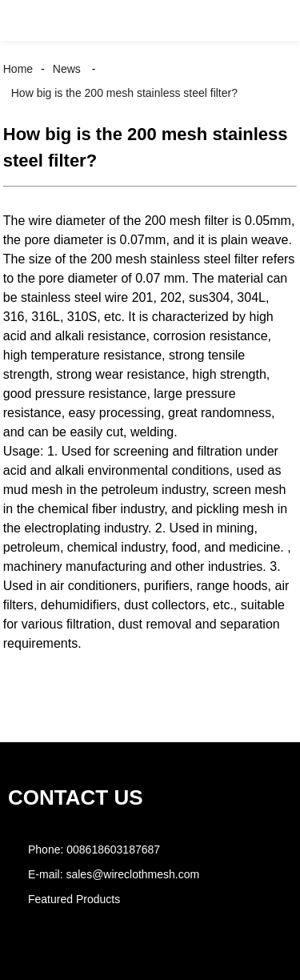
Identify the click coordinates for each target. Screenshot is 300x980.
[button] (27, 20)
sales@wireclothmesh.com (132, 874)
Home (18, 69)
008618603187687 (113, 849)
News (67, 69)
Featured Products (74, 899)
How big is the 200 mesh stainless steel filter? (124, 93)
